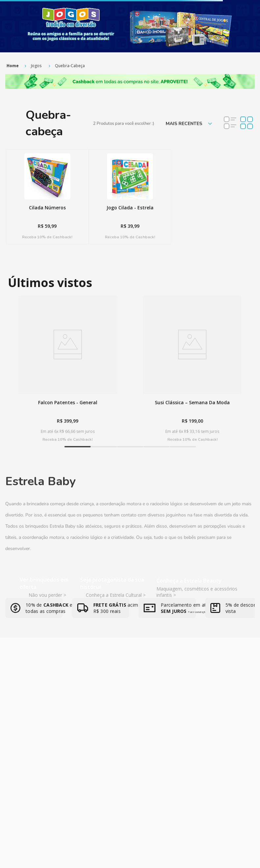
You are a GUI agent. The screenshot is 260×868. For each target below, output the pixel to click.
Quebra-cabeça (70, 66)
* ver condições (198, 612)
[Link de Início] (13, 66)
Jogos (36, 66)
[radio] (230, 123)
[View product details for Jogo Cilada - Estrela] (130, 197)
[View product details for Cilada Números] (47, 197)
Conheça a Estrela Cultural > (116, 595)
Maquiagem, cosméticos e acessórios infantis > (197, 592)
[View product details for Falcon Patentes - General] (68, 368)
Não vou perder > (47, 595)
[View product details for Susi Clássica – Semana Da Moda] (192, 368)
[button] (78, 447)
